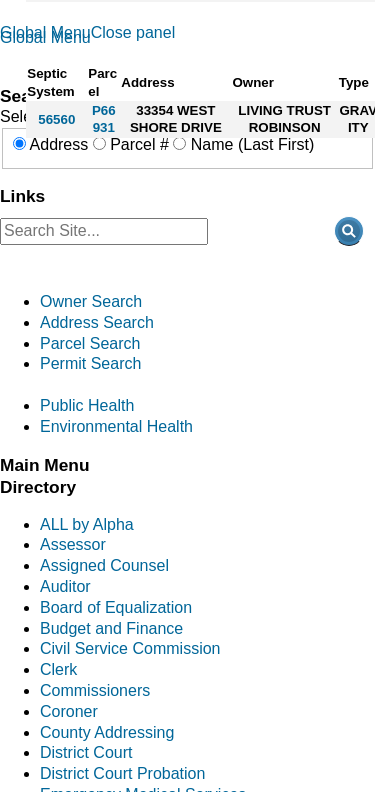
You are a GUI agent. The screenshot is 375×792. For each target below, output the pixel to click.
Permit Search (90, 363)
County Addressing (107, 732)
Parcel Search (90, 343)
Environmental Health (116, 426)
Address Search (97, 322)
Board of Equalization (116, 607)
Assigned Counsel (104, 565)
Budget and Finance (111, 628)
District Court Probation (122, 773)
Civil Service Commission (130, 648)
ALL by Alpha (87, 524)
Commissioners (95, 690)
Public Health (87, 405)
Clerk (58, 669)
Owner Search (91, 301)
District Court (86, 752)
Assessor (73, 544)
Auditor (65, 586)
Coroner (69, 711)
